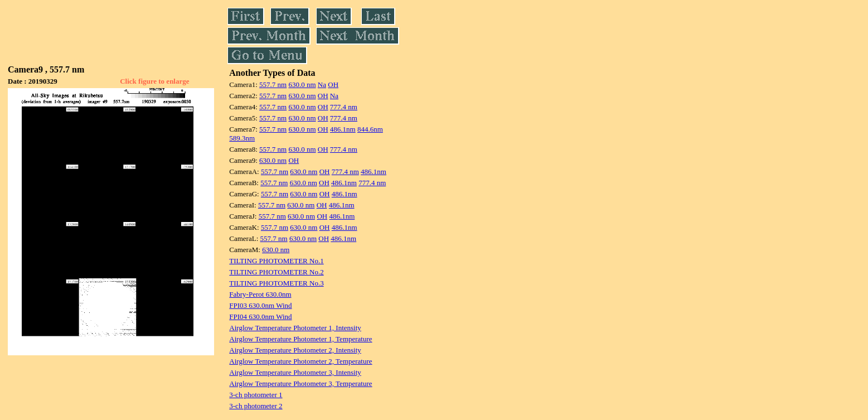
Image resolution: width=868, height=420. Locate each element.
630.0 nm (302, 85)
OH (333, 85)
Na (322, 85)
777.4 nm (344, 107)
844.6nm (370, 129)
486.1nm (343, 129)
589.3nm (242, 138)
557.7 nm (273, 85)
